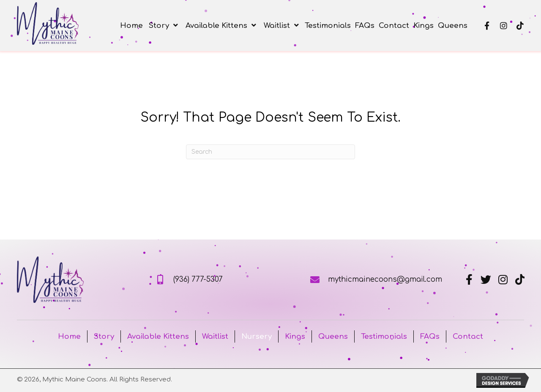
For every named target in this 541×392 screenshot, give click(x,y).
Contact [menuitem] (468, 336)
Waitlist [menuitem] (215, 336)
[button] (487, 26)
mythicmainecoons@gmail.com (385, 279)
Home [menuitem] (69, 336)
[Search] (270, 152)
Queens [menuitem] (333, 336)
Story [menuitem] (104, 336)
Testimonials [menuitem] (384, 336)
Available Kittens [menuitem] (158, 336)
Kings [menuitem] (295, 336)
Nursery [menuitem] (257, 336)
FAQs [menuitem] (430, 336)
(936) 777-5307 (198, 279)
